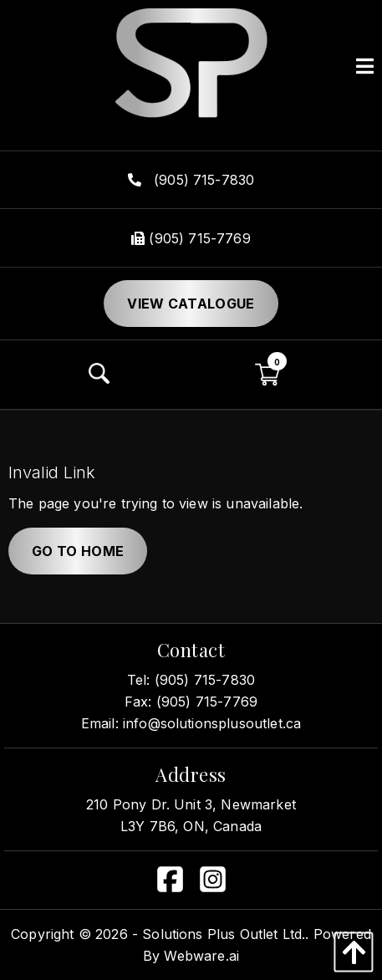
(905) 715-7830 (191, 180)
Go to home (78, 551)
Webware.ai (201, 956)
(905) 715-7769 (191, 238)
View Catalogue (191, 304)
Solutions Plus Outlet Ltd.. (225, 934)
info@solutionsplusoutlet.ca (212, 723)
